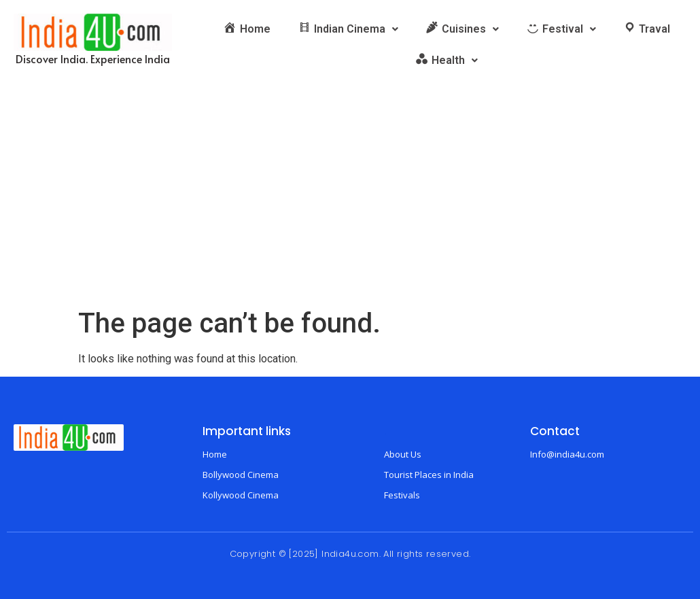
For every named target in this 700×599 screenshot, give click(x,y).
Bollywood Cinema (241, 475)
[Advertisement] (350, 205)
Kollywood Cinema (241, 495)
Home (215, 454)
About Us (403, 454)
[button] (348, 29)
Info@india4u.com (567, 454)
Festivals (402, 495)
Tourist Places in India (429, 475)
